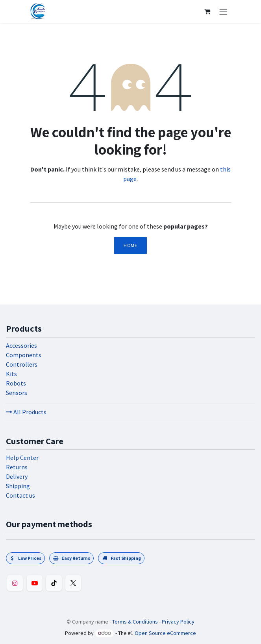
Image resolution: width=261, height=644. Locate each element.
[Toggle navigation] (223, 11)
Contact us (20, 495)
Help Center (22, 458)
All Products (26, 412)
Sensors (17, 393)
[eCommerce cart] (207, 11)
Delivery (17, 476)
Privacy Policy (178, 622)
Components (24, 355)
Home (130, 245)
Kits (11, 374)
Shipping (18, 486)
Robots (16, 383)
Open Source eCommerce (165, 633)
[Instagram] (15, 583)
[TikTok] (54, 583)
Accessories (21, 345)
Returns (17, 467)
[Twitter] (73, 583)
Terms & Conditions (135, 622)
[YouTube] (35, 583)
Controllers (22, 364)
